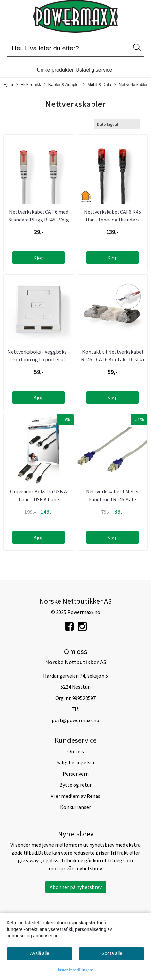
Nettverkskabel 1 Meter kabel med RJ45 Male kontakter (112, 499)
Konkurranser (75, 807)
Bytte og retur (75, 785)
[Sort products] (117, 124)
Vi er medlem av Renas (75, 796)
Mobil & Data (97, 85)
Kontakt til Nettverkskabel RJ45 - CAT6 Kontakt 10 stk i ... (113, 359)
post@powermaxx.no (75, 720)
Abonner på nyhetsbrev (76, 887)
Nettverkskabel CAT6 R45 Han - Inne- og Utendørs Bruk (112, 220)
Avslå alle (40, 953)
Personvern (76, 774)
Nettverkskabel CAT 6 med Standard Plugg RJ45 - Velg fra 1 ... (39, 220)
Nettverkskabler (131, 85)
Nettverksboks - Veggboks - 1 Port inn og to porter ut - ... (39, 359)
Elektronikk (29, 85)
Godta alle (112, 953)
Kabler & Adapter (62, 85)
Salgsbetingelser (76, 762)
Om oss (76, 751)
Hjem (8, 84)
